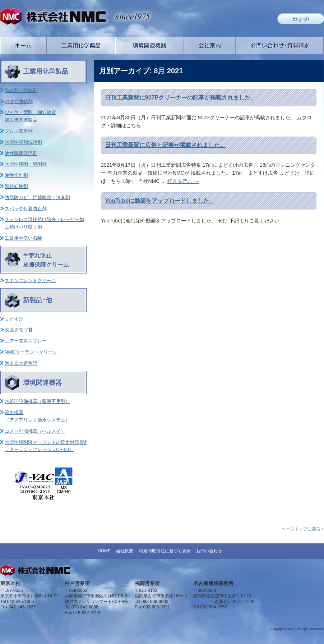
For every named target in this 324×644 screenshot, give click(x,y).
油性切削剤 (16, 175)
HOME (104, 551)
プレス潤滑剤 (19, 131)
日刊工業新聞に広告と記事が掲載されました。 (165, 145)
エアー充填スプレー (26, 341)
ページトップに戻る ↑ (303, 529)
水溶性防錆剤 (19, 102)
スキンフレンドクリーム (30, 280)
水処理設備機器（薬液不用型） (37, 401)
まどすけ (14, 319)
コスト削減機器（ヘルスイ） (35, 431)
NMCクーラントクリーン (31, 352)
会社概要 (125, 551)
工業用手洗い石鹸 (23, 238)
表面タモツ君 (19, 330)
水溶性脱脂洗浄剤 (23, 142)
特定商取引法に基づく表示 (165, 551)
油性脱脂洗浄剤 (21, 153)
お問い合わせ (209, 551)
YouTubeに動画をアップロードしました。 (160, 201)
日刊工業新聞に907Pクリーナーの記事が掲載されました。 (180, 98)
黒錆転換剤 (16, 186)
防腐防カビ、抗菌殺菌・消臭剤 (37, 197)
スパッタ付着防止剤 (26, 209)
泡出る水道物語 (21, 363)
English (301, 19)
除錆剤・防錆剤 (21, 90)
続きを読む (183, 181)
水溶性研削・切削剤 (26, 164)
